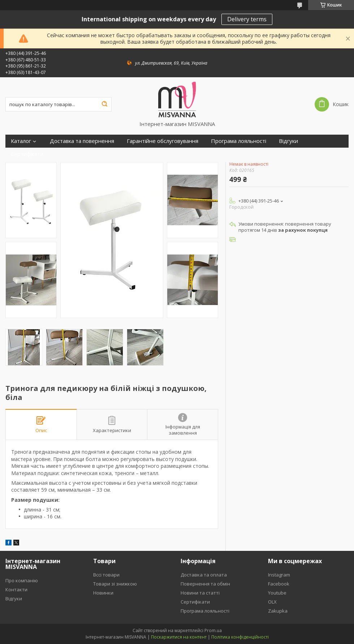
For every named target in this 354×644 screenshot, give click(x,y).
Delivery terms (247, 19)
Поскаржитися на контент (179, 637)
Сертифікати (27, 154)
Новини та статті (200, 593)
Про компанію (22, 580)
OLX (272, 602)
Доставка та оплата (204, 575)
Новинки (103, 593)
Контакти (16, 589)
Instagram (279, 575)
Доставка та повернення (82, 141)
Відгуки (288, 141)
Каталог (21, 141)
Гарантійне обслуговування (163, 141)
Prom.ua (213, 630)
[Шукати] (104, 104)
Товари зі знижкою (115, 584)
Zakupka (278, 611)
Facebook (279, 584)
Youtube (277, 593)
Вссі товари (106, 575)
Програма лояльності (239, 141)
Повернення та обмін (205, 584)
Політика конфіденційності (240, 637)
